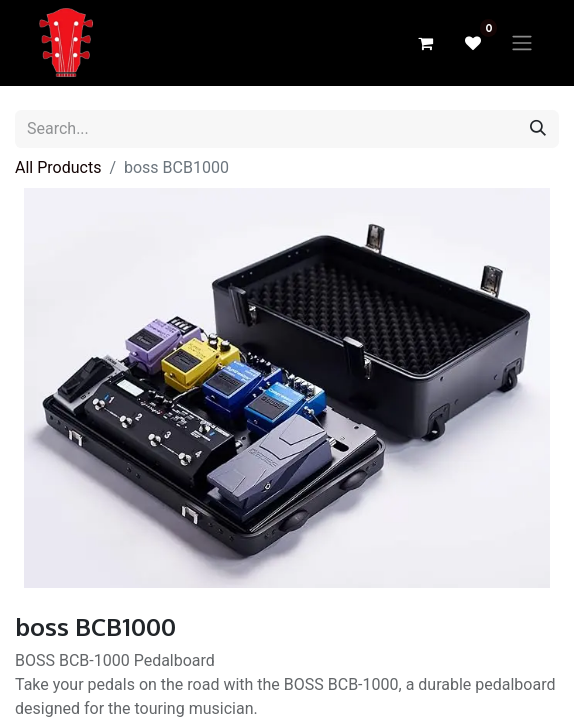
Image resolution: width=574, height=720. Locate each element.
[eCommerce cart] (425, 43)
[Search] (538, 129)
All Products (58, 167)
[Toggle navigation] (522, 43)
